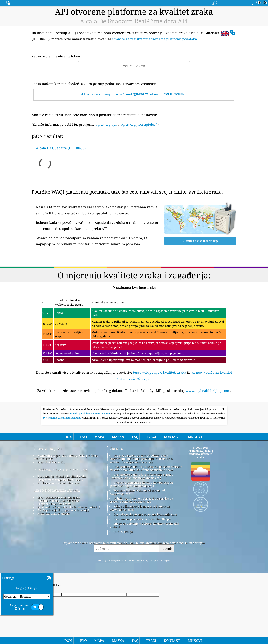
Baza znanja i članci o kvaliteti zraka (62, 476)
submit (167, 548)
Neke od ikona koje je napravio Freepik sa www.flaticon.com (139, 508)
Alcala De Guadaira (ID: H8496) (61, 148)
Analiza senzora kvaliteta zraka (58, 483)
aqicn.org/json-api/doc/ (138, 124)
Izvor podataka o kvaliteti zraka (59, 497)
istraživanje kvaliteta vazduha (60, 469)
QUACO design (123, 532)
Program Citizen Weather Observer (137, 490)
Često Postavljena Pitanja (57, 490)
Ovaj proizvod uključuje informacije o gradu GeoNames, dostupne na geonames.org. (141, 476)
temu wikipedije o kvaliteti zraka (160, 372)
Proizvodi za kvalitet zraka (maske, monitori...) (69, 507)
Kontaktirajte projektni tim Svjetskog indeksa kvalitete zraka (66, 457)
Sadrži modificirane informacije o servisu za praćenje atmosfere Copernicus (141, 500)
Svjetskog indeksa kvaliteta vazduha (91, 414)
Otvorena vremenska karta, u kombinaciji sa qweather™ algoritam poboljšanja (141, 484)
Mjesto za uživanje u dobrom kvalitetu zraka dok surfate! (144, 525)
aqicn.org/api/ (106, 124)
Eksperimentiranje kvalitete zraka (60, 480)
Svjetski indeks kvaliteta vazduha (62, 418)
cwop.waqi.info (120, 494)
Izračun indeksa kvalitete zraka (58, 501)
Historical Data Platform (54, 513)
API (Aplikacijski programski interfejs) (63, 510)
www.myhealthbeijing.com (207, 391)
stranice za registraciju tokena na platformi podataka (154, 39)
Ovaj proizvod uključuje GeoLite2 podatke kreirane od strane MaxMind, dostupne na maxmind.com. (146, 468)
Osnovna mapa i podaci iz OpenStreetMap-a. (143, 519)
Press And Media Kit (51, 462)
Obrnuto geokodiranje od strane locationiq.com (145, 514)
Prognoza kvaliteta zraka (54, 504)
